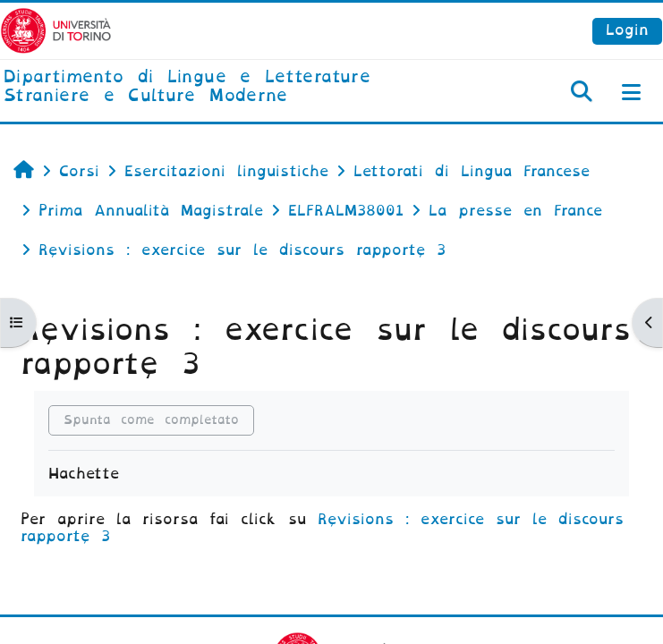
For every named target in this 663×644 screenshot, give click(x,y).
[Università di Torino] (56, 30)
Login (627, 30)
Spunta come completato (151, 420)
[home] (221, 87)
